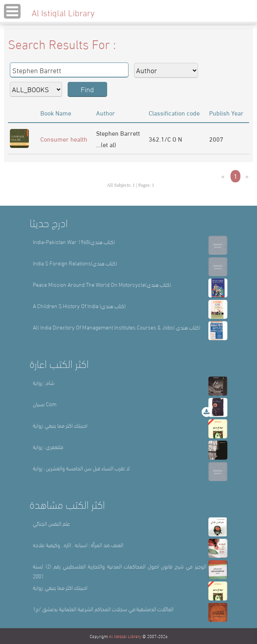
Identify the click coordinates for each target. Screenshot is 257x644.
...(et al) (106, 144)
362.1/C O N (165, 139)
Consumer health (64, 139)
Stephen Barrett (118, 133)
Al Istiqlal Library (125, 636)
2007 (216, 139)
